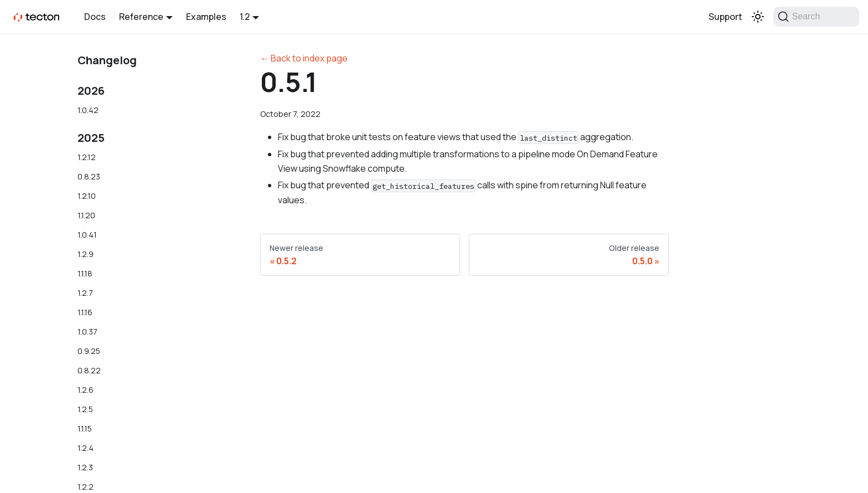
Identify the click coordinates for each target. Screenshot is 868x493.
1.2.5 (85, 409)
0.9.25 (89, 351)
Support (725, 17)
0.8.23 (89, 176)
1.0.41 (87, 235)
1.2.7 (85, 293)
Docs (95, 17)
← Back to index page (304, 58)
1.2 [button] (245, 17)
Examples (206, 17)
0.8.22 (89, 370)
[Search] (816, 17)
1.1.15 (85, 428)
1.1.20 (86, 215)
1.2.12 (87, 157)
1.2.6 (86, 390)
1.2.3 (85, 467)
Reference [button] (141, 17)
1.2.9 (86, 254)
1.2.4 (86, 448)
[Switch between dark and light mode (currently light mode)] (758, 17)
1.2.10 (87, 196)
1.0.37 (87, 332)
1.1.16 (85, 312)
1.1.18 (85, 273)
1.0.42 (88, 110)
